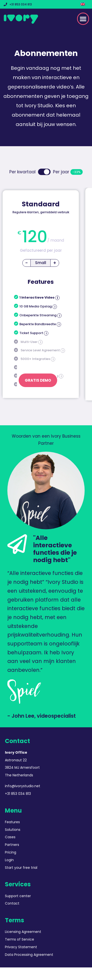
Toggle (44, 172)
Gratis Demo (38, 380)
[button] (83, 19)
